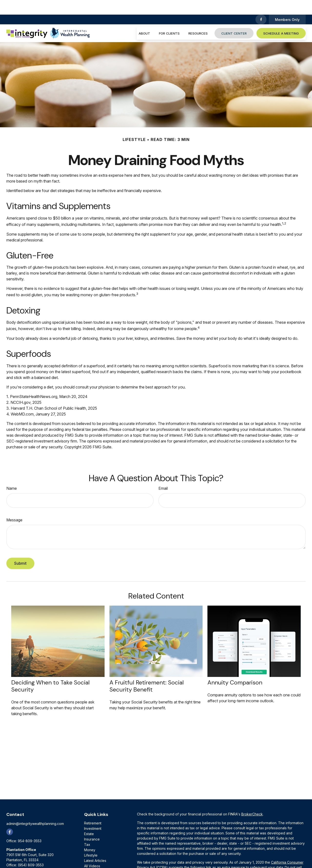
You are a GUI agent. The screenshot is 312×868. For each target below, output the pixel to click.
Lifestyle (91, 841)
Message (14, 505)
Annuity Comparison (235, 668)
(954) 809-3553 (31, 850)
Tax (87, 830)
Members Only (287, 5)
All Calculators (95, 857)
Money (90, 835)
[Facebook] (261, 5)
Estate (89, 819)
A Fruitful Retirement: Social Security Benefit (147, 671)
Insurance (92, 825)
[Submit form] (20, 549)
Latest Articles (95, 846)
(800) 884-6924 (36, 855)
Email (163, 474)
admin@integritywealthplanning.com (35, 809)
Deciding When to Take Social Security (50, 671)
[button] (144, 19)
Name (12, 474)
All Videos (92, 851)
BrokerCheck (252, 799)
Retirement (93, 808)
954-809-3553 (30, 826)
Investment (93, 814)
